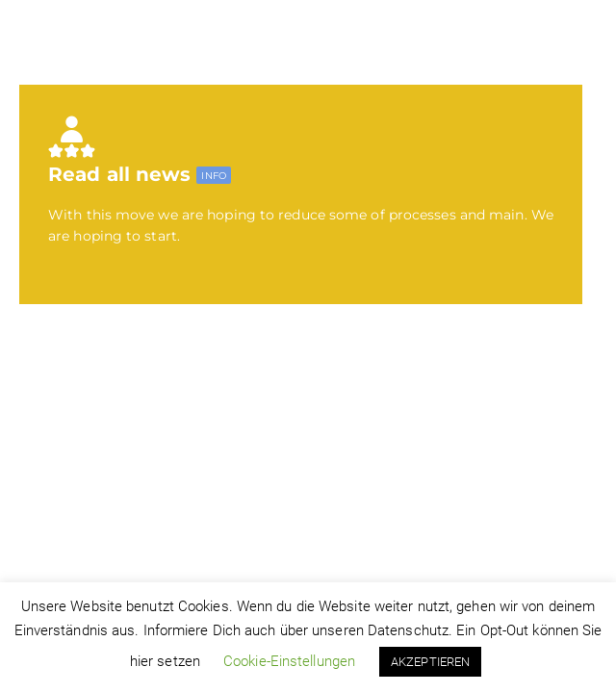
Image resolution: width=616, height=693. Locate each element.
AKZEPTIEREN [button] (430, 662)
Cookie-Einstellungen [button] (289, 661)
